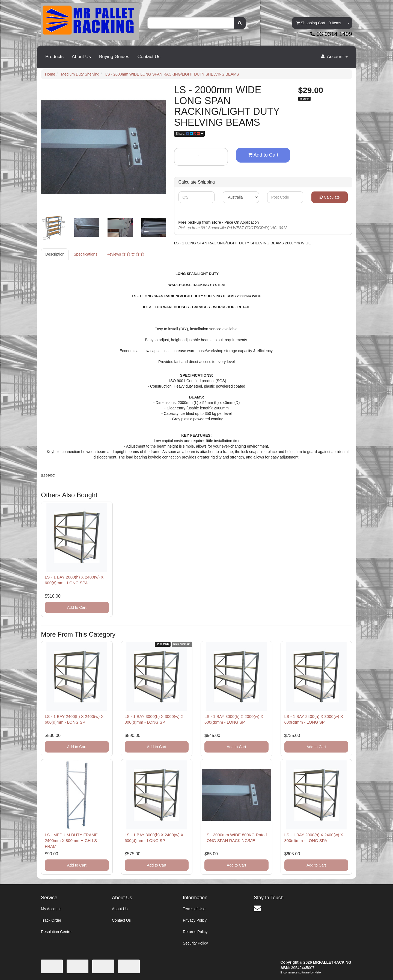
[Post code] (285, 197)
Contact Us (149, 57)
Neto (318, 972)
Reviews (125, 254)
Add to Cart (263, 155)
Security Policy (195, 943)
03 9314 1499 (331, 34)
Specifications (85, 254)
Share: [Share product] (189, 134)
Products (54, 57)
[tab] (55, 254)
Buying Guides (114, 57)
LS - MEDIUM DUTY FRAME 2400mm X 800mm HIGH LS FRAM (71, 840)
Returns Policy (195, 932)
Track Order (51, 920)
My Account (51, 909)
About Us (81, 57)
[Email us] (257, 908)
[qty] (197, 197)
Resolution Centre (56, 932)
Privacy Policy (195, 920)
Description (55, 254)
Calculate (330, 197)
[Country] (241, 197)
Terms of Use (194, 909)
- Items (319, 23)
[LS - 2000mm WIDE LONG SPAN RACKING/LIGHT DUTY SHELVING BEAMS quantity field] (201, 157)
